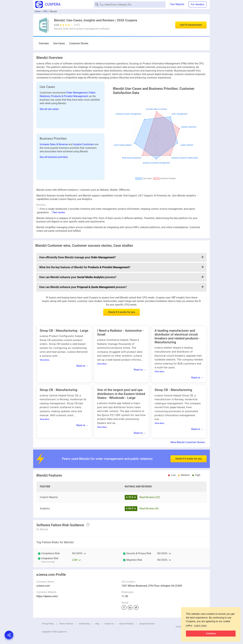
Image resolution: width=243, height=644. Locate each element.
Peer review (59, 212)
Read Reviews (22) (150, 497)
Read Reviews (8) (149, 508)
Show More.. (45, 360)
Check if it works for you (122, 312)
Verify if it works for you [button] (189, 451)
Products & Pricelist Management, (70, 96)
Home (38, 11)
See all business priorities (54, 157)
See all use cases (49, 109)
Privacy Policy (48, 624)
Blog (97, 624)
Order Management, (78, 93)
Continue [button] (211, 633)
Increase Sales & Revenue (54, 144)
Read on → (82, 366)
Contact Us (109, 624)
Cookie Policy (84, 624)
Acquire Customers (84, 144)
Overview (44, 43)
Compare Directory (147, 624)
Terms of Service (66, 624)
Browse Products (126, 624)
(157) (77, 25)
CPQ (45, 11)
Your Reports (177, 4)
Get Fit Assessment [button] (191, 25)
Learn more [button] (200, 626)
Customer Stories (79, 43)
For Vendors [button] (198, 4)
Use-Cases (59, 43)
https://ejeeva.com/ (47, 596)
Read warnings (48, 562)
